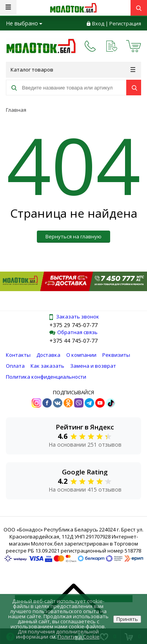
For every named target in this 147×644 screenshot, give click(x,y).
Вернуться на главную (73, 236)
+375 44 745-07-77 (73, 341)
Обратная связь (73, 332)
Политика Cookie (79, 637)
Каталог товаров (73, 70)
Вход (98, 23)
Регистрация (125, 23)
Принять (127, 619)
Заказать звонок (74, 317)
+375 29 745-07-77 (73, 325)
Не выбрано (24, 23)
